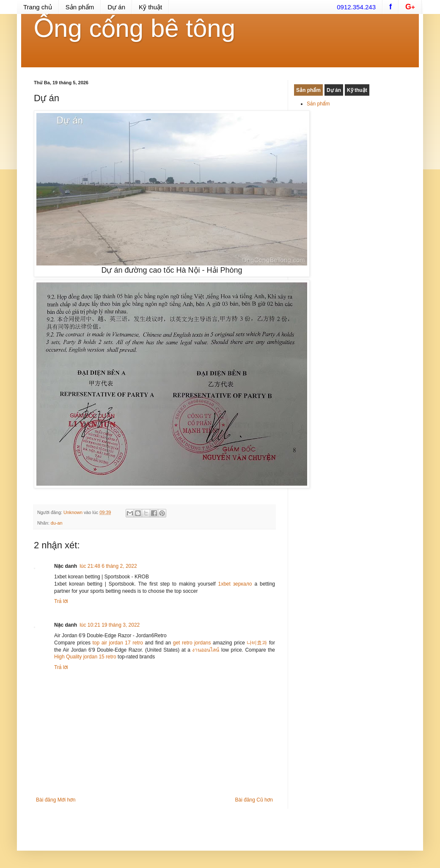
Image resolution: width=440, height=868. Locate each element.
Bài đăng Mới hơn (56, 800)
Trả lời (61, 601)
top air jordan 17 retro (118, 643)
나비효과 (257, 643)
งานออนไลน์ (206, 650)
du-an (57, 523)
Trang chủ (38, 7)
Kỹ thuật (150, 7)
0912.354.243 (356, 7)
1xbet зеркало (235, 584)
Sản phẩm (80, 7)
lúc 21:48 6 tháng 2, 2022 (108, 566)
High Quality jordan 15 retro (85, 657)
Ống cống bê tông (135, 28)
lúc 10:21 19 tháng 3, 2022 (110, 625)
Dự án (116, 7)
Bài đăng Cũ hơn (254, 800)
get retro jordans (192, 643)
